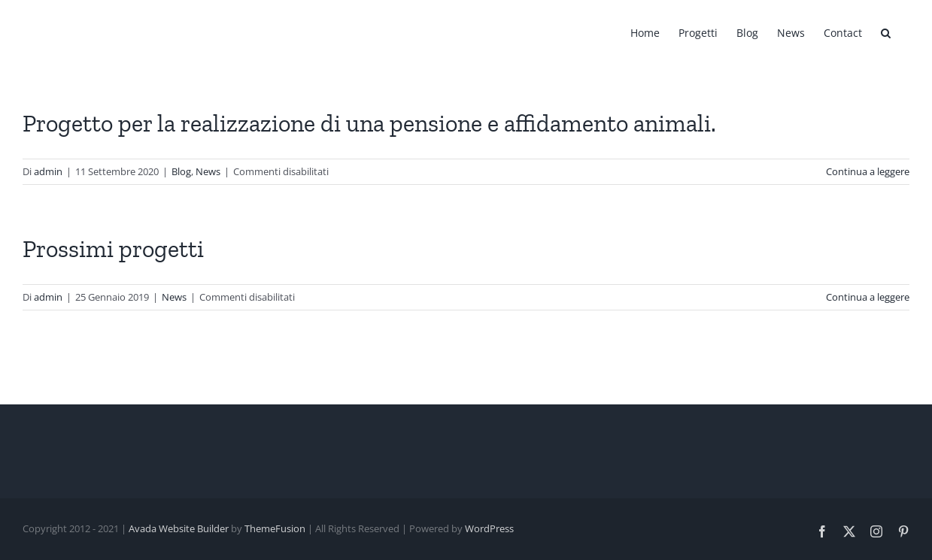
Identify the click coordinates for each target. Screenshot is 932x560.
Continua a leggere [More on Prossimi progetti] (868, 297)
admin (48, 171)
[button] (886, 32)
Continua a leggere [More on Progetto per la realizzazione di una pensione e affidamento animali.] (868, 171)
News (208, 171)
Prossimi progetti (113, 249)
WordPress (489, 528)
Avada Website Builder (179, 528)
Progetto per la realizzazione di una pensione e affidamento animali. (369, 123)
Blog (181, 171)
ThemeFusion (275, 528)
